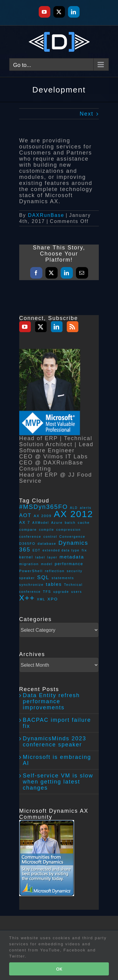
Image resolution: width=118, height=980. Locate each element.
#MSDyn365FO (44, 507)
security (75, 571)
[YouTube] (25, 327)
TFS (47, 592)
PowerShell (31, 571)
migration (29, 564)
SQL (43, 577)
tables (54, 584)
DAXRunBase (46, 215)
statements (63, 578)
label (40, 557)
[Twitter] (41, 327)
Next (86, 114)
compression (69, 530)
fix (84, 550)
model (47, 564)
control (50, 537)
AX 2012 (73, 514)
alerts (86, 508)
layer (52, 557)
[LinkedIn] (57, 327)
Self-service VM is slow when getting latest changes (58, 782)
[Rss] (73, 327)
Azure (57, 523)
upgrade (61, 592)
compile (47, 530)
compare (28, 530)
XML (41, 599)
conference (30, 537)
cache (84, 523)
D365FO (27, 544)
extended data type (61, 550)
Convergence (72, 537)
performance (69, 564)
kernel (26, 557)
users (77, 592)
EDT (37, 550)
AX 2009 (43, 516)
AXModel (41, 523)
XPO (53, 599)
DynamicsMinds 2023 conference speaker (55, 742)
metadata (72, 557)
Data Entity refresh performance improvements (51, 701)
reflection (55, 571)
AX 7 (25, 522)
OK (59, 969)
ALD (74, 508)
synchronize (32, 585)
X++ (27, 598)
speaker (27, 578)
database (47, 544)
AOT (25, 515)
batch (70, 523)
